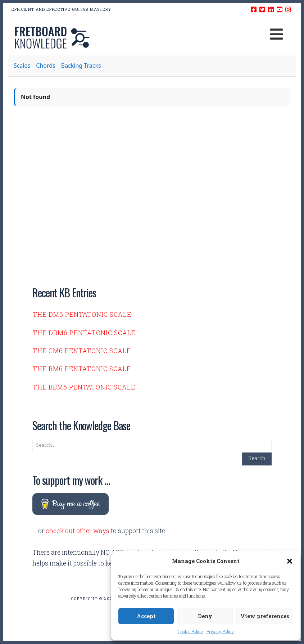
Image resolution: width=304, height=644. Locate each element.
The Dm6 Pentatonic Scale (82, 314)
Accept (146, 616)
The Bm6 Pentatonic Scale (82, 369)
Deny (205, 616)
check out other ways (78, 531)
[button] (290, 561)
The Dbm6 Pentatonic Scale (84, 333)
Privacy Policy (220, 631)
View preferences (265, 616)
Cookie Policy (190, 631)
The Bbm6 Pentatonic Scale (84, 387)
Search (257, 458)
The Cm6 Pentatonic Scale (82, 351)
